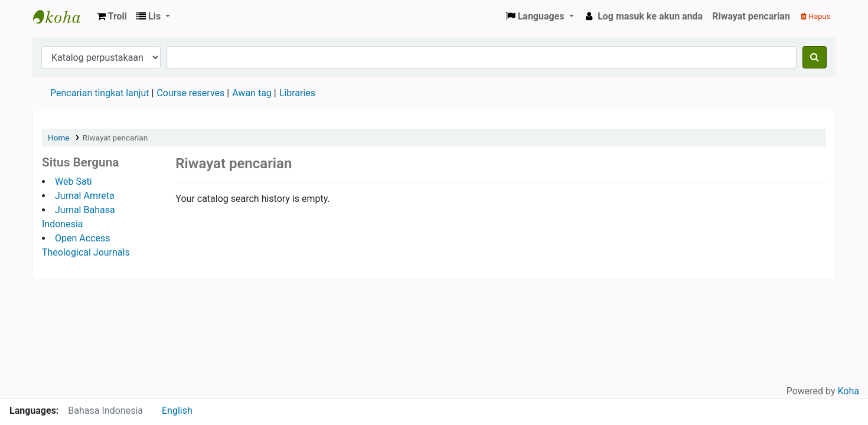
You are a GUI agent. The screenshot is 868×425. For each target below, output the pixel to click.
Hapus (815, 16)
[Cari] (815, 57)
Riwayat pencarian (751, 16)
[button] (112, 17)
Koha (849, 391)
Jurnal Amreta (85, 196)
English (177, 411)
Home (59, 138)
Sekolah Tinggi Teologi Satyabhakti (63, 17)
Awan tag (252, 93)
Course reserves (190, 93)
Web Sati (74, 182)
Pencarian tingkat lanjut (99, 93)
